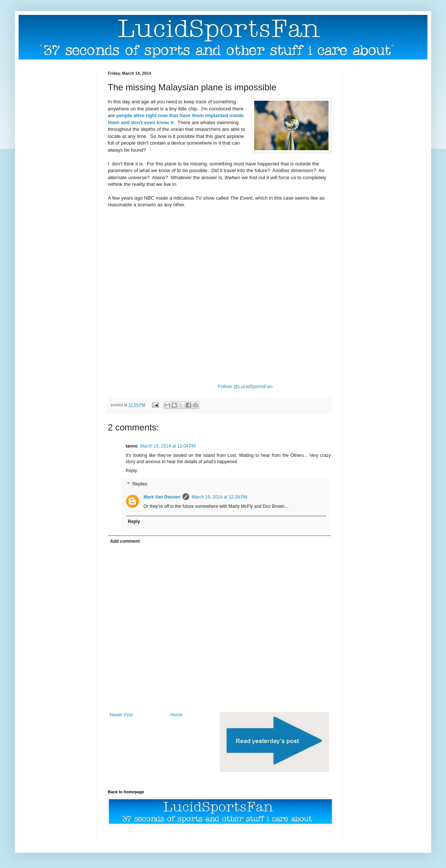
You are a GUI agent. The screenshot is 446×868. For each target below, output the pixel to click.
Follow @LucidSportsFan (245, 386)
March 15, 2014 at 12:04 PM (168, 446)
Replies (140, 484)
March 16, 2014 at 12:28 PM (219, 497)
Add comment (125, 541)
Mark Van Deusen (162, 497)
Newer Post (121, 715)
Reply (131, 471)
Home (176, 715)
